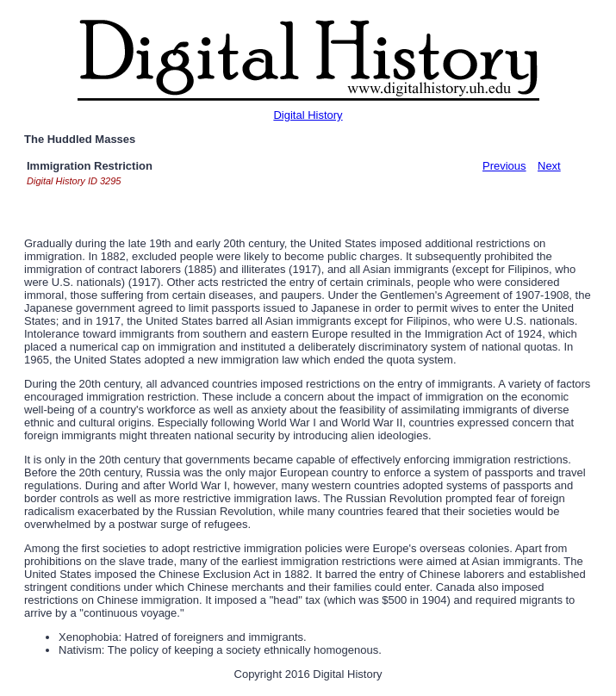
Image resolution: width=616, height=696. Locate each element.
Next (549, 166)
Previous (504, 166)
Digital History (308, 115)
